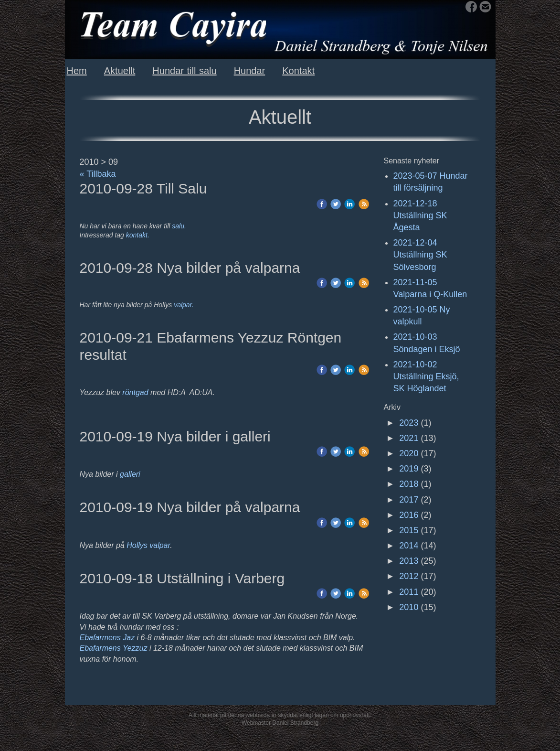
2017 (409, 500)
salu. (179, 226)
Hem (77, 71)
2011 (409, 592)
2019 (409, 469)
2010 (409, 607)
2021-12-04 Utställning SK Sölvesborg (420, 255)
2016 (409, 515)
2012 (409, 576)
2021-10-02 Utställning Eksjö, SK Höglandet (426, 376)
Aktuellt (120, 71)
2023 (409, 423)
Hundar (250, 71)
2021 (409, 438)
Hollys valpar (148, 545)
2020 (409, 453)
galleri (130, 474)
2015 (409, 530)
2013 (409, 561)
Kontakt (298, 71)
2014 (409, 546)
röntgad (136, 392)
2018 (409, 484)
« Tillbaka (98, 174)
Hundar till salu (184, 71)
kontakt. (138, 235)
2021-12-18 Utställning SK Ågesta (420, 215)
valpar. (184, 305)
